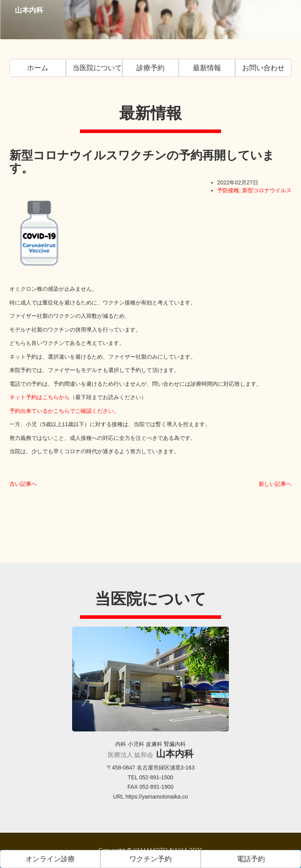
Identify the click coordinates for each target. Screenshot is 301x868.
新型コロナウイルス (267, 190)
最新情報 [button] (207, 68)
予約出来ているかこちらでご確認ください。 (64, 411)
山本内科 (26, 19)
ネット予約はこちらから (40, 397)
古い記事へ (23, 484)
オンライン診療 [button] (50, 859)
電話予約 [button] (251, 859)
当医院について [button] (97, 68)
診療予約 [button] (150, 68)
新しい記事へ (275, 484)
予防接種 (228, 190)
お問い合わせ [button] (263, 68)
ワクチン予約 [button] (150, 859)
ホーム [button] (38, 68)
